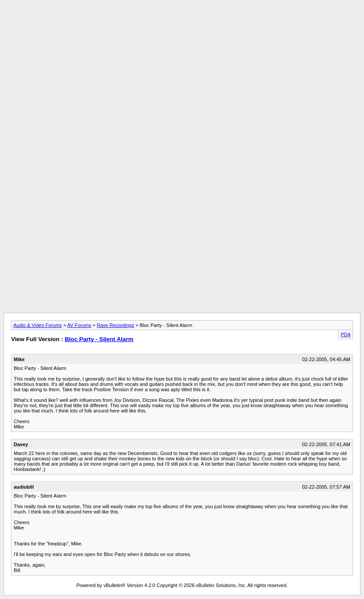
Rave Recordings (116, 325)
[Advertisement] (182, 23)
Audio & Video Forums (38, 325)
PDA (346, 335)
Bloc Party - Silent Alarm (99, 339)
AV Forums (79, 325)
